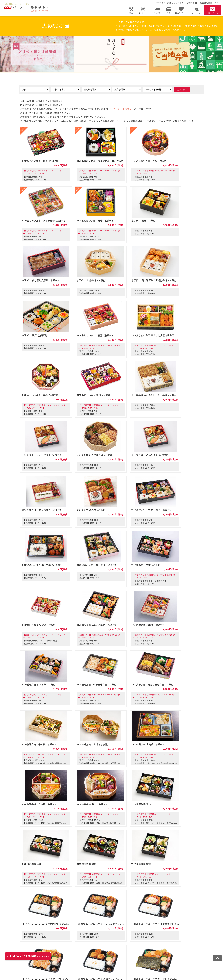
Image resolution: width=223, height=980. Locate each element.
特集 (131, 10)
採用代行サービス (131, 952)
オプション (197, 10)
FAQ (218, 3)
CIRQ (52, 949)
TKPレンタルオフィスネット (82, 949)
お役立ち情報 (206, 3)
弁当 (169, 10)
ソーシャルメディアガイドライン (102, 964)
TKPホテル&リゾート (111, 949)
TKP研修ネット (132, 949)
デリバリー (157, 10)
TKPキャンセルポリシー (121, 109)
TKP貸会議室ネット (36, 949)
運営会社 (156, 964)
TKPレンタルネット (36, 952)
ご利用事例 (192, 3)
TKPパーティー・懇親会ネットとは (167, 3)
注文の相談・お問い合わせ (112, 915)
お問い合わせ (212, 10)
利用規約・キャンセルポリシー (42, 964)
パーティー (143, 10)
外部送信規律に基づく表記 (135, 964)
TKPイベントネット (179, 949)
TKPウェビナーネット (155, 949)
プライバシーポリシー (71, 964)
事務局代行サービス (108, 952)
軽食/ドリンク (181, 10)
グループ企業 (170, 964)
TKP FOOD (89, 952)
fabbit (62, 949)
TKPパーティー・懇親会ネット (65, 952)
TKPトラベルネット (153, 952)
